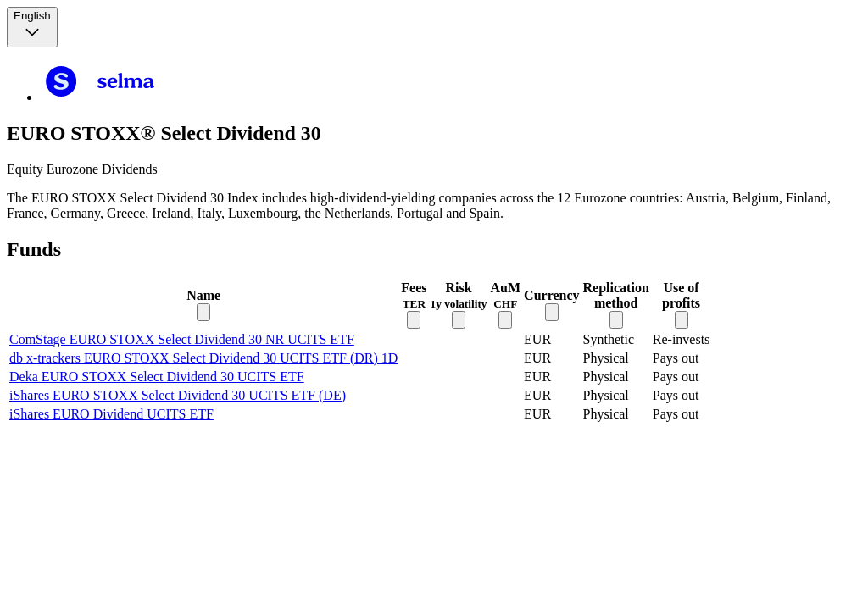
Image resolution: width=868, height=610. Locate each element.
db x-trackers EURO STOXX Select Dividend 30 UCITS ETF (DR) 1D (203, 358)
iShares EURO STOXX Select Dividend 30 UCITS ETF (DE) (178, 395)
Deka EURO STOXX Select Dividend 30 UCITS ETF (157, 377)
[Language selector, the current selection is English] (32, 27)
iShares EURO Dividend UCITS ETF (111, 414)
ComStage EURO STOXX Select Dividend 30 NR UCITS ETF (182, 339)
